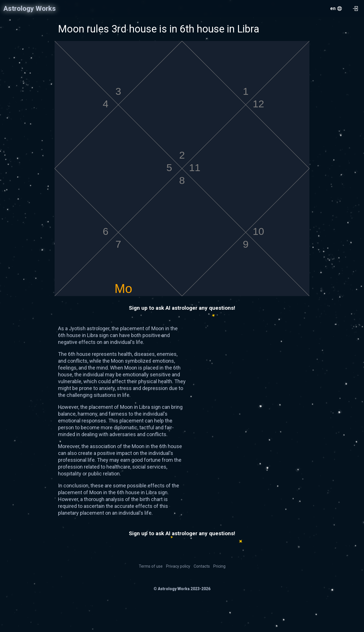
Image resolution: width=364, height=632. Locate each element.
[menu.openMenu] (336, 9)
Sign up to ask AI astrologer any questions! (182, 308)
